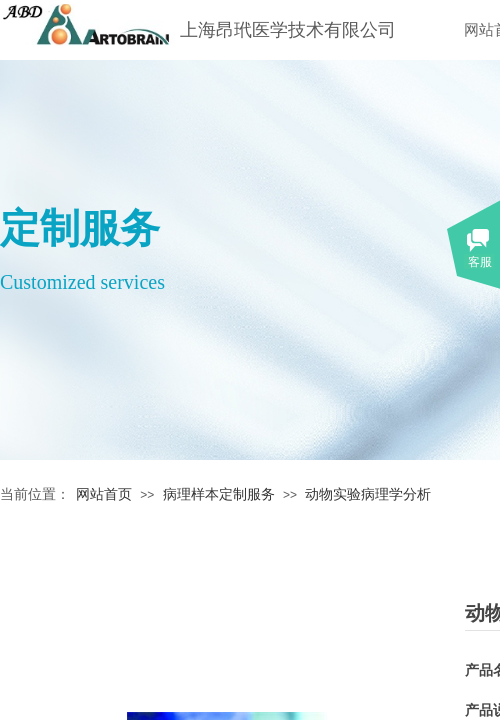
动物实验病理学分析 (368, 494)
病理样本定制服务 (219, 494)
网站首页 (104, 494)
